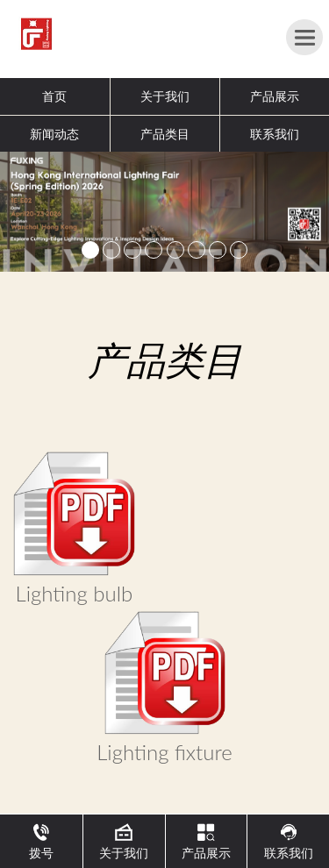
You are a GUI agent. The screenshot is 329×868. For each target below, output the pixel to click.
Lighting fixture (164, 752)
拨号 (41, 842)
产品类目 (165, 134)
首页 (54, 96)
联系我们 (275, 134)
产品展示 (275, 96)
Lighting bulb (75, 593)
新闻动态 (54, 134)
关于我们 (165, 96)
